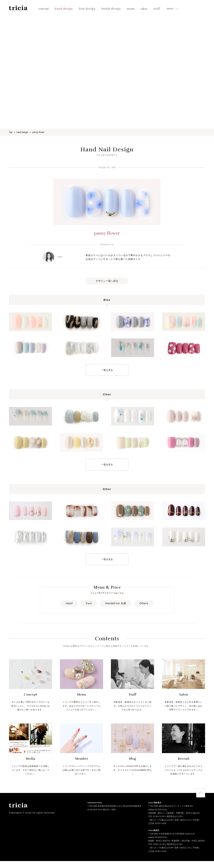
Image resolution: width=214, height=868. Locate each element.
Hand (69, 603)
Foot (89, 603)
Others (144, 603)
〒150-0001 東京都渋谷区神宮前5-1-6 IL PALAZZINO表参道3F (114, 806)
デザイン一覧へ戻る (107, 281)
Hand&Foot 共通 (116, 603)
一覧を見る (107, 370)
